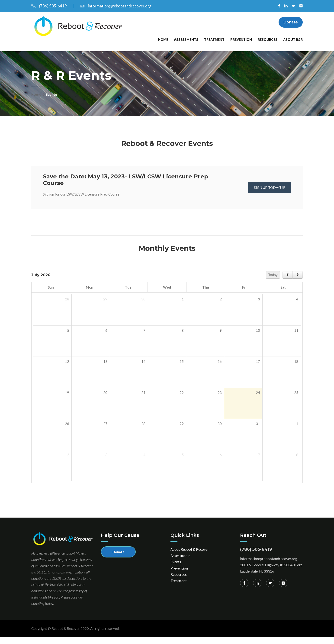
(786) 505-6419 (49, 6)
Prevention (241, 47)
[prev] (288, 282)
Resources (268, 47)
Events (176, 569)
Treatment (214, 47)
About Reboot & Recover (190, 556)
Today (273, 282)
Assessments (186, 47)
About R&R (293, 47)
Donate (291, 23)
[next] (298, 282)
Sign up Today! (270, 195)
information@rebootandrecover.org (116, 6)
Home (163, 47)
